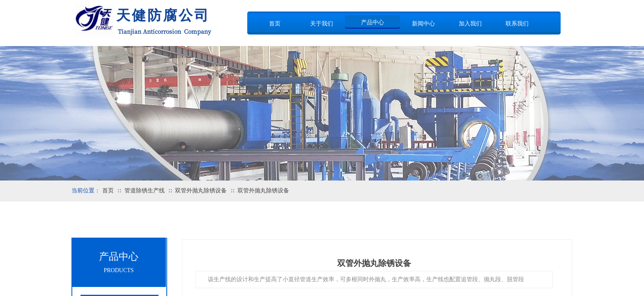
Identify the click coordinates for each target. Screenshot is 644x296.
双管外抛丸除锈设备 (201, 191)
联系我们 (517, 24)
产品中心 (373, 22)
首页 (275, 24)
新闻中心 (423, 24)
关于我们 (322, 24)
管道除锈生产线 (145, 191)
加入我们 (470, 24)
